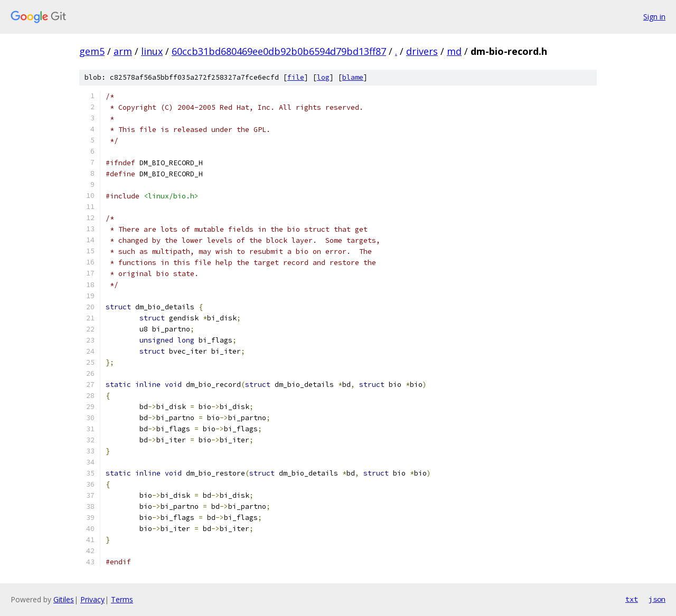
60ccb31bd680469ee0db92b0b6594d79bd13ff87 (279, 51)
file (296, 77)
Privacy (92, 599)
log (323, 77)
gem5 (92, 51)
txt (632, 599)
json (657, 599)
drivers (422, 51)
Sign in (654, 17)
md (454, 51)
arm (123, 51)
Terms (122, 599)
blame (353, 77)
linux (152, 51)
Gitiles (64, 599)
